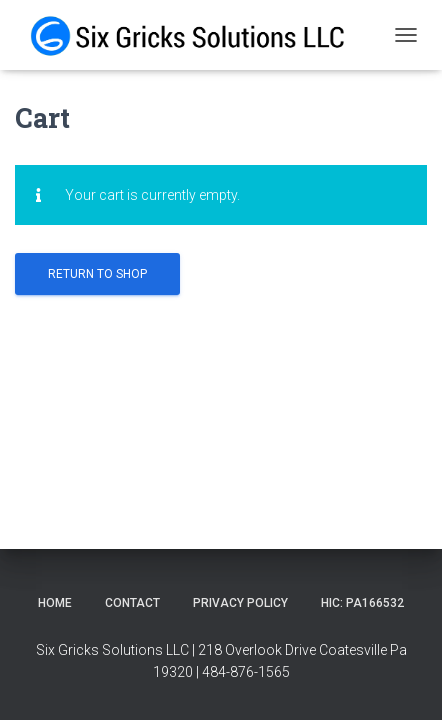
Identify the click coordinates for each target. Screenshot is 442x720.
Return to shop (97, 274)
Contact (132, 603)
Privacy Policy (240, 603)
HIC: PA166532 (362, 603)
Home (55, 603)
